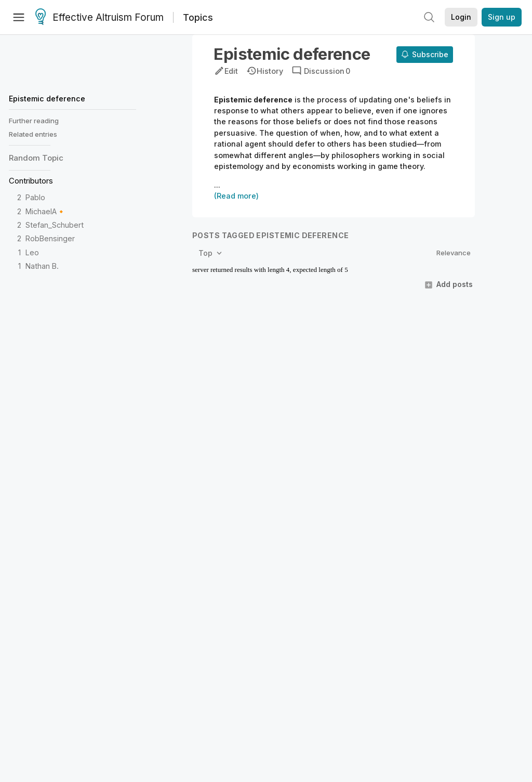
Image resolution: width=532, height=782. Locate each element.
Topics (198, 17)
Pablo (35, 197)
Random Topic (36, 158)
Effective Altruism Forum (99, 18)
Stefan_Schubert (55, 225)
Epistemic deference (47, 99)
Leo (32, 252)
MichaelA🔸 (46, 211)
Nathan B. (42, 266)
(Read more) (236, 196)
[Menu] (19, 17)
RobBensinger (50, 238)
